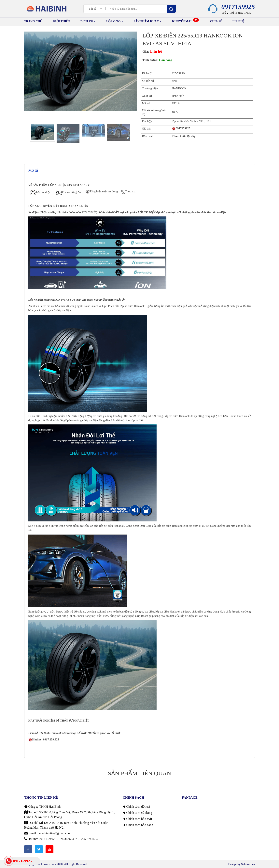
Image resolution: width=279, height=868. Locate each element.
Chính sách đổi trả (137, 806)
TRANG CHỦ (33, 21)
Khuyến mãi (186, 21)
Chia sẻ (216, 21)
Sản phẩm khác (148, 21)
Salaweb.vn (248, 864)
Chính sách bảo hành (138, 825)
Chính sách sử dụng (138, 813)
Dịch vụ (88, 21)
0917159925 (238, 7)
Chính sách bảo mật (137, 819)
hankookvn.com (46, 864)
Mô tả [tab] (33, 170)
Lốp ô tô (115, 21)
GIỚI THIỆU (61, 21)
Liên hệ (238, 21)
